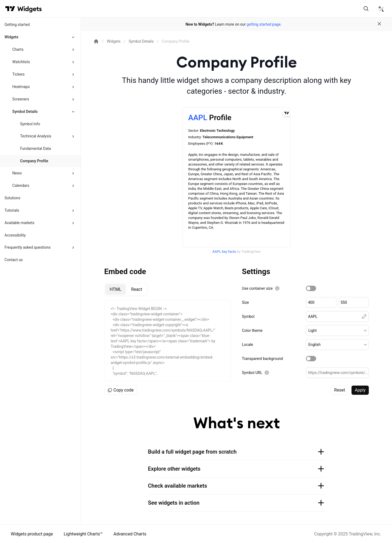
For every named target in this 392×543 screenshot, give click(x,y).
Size (245, 302)
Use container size (257, 288)
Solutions (12, 198)
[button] (337, 330)
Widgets (11, 37)
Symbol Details (25, 112)
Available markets (20, 223)
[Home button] (30, 9)
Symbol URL (252, 373)
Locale (247, 345)
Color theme (252, 330)
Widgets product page (32, 534)
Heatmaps (21, 87)
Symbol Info (30, 124)
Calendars (21, 186)
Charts (18, 49)
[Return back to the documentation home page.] (96, 41)
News (17, 173)
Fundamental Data (35, 149)
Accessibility (15, 235)
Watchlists (21, 62)
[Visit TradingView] (10, 9)
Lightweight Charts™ (83, 534)
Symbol (248, 316)
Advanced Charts (130, 534)
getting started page (264, 24)
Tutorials (12, 210)
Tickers (18, 74)
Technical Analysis (36, 136)
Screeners (21, 99)
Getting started (17, 25)
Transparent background (262, 359)
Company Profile (34, 161)
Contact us (14, 260)
